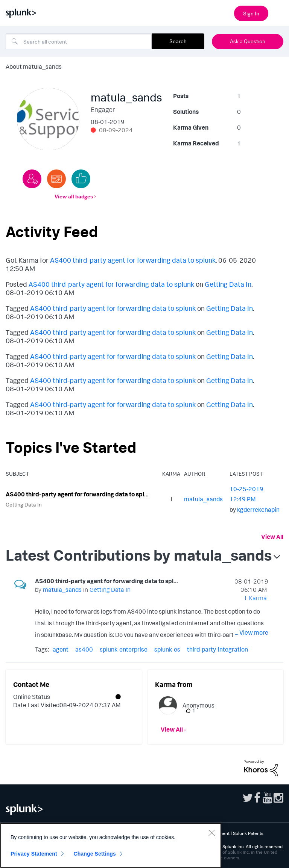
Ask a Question (248, 41)
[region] (111, 845)
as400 (84, 649)
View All (272, 537)
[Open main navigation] (279, 12)
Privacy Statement (34, 854)
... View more (252, 632)
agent (61, 649)
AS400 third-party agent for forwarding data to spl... (77, 494)
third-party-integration (218, 649)
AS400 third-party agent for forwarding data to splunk (133, 260)
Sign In (251, 13)
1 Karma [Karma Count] (255, 598)
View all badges (74, 196)
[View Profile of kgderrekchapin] (258, 510)
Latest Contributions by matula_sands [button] (139, 555)
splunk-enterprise (124, 649)
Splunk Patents (248, 833)
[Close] (211, 833)
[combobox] (79, 41)
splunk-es (167, 649)
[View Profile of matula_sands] (203, 499)
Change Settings (95, 854)
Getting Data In (228, 284)
